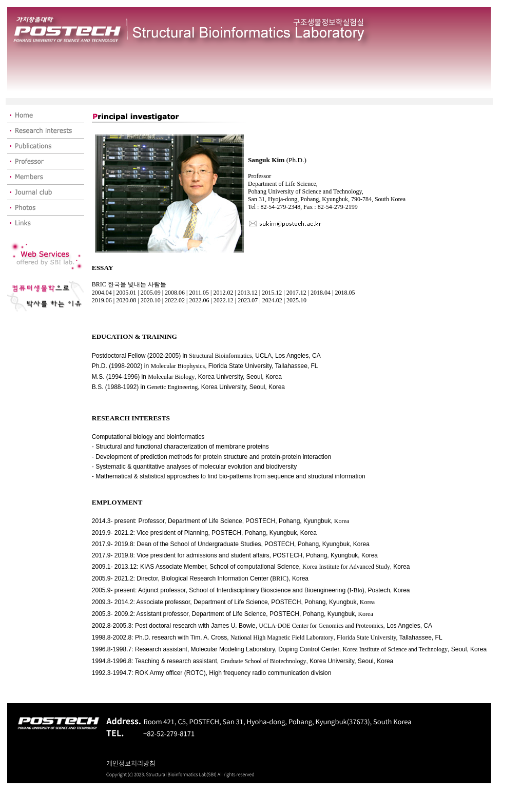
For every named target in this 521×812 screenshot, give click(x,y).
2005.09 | (153, 293)
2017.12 (296, 293)
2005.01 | (127, 293)
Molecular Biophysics (178, 366)
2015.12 (272, 293)
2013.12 (248, 293)
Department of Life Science (205, 521)
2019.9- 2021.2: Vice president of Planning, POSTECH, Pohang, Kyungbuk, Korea (204, 533)
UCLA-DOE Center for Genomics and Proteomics (321, 626)
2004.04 (102, 293)
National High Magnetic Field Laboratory (282, 637)
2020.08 (127, 300)
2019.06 (103, 300)
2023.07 (248, 300)
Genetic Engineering (172, 387)
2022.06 (199, 300)
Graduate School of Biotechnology (263, 661)
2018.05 (345, 293)
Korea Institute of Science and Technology (395, 649)
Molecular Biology (171, 377)
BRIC (279, 578)
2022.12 (224, 300)
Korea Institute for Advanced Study (346, 567)
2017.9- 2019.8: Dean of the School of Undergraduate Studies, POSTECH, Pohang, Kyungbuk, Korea (231, 544)
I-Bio (355, 590)
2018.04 (321, 293)
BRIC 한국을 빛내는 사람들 (129, 284)
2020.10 (151, 300)
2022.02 (175, 300)
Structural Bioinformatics (220, 356)
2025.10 (296, 300)
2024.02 (273, 300)
